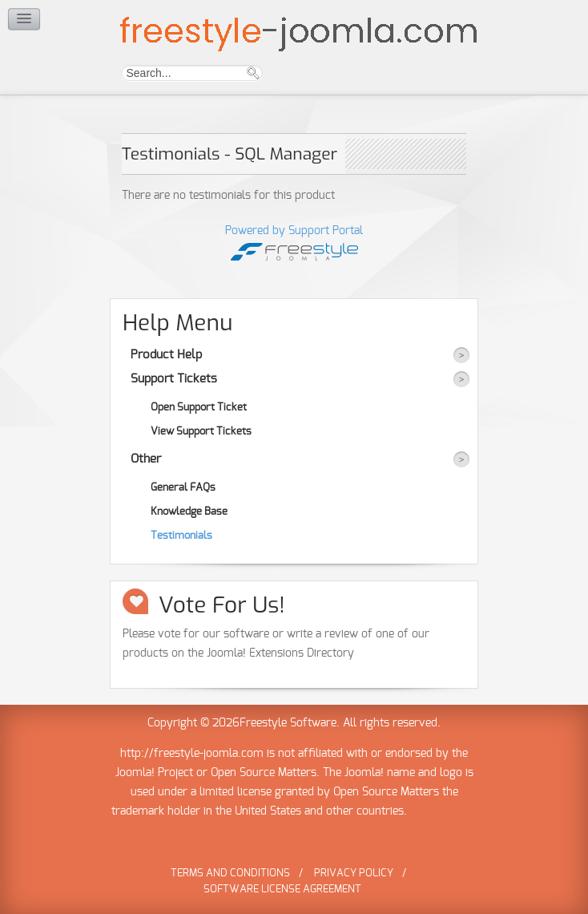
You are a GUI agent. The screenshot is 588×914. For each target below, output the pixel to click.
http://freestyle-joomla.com (192, 754)
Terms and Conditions (230, 874)
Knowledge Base (189, 512)
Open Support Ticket (199, 407)
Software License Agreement (282, 890)
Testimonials (181, 536)
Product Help (166, 355)
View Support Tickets (201, 431)
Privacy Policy (354, 874)
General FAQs (183, 487)
